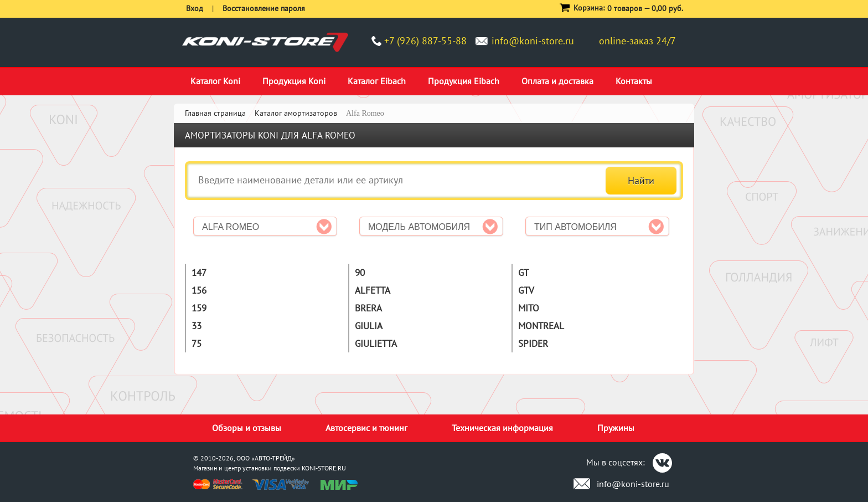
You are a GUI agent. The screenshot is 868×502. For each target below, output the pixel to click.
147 (199, 273)
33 (197, 326)
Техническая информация (502, 428)
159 (199, 308)
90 (360, 273)
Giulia (369, 326)
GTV (526, 290)
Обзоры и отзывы (247, 428)
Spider (533, 344)
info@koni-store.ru (533, 41)
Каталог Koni (215, 81)
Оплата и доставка (557, 81)
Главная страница (215, 113)
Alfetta (373, 290)
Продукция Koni (294, 81)
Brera (368, 308)
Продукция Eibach (464, 81)
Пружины (616, 428)
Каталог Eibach (377, 81)
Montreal (541, 326)
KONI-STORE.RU (324, 468)
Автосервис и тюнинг (366, 428)
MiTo (529, 308)
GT (523, 273)
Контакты (634, 81)
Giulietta (376, 344)
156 (199, 290)
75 (197, 344)
